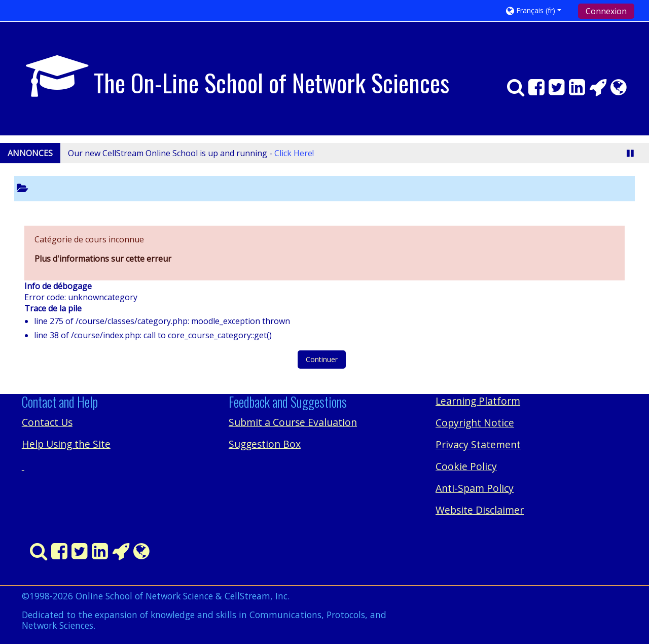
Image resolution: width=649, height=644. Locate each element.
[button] (539, 10)
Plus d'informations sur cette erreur (103, 259)
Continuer (322, 359)
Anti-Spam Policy (475, 488)
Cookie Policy (466, 466)
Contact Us (47, 422)
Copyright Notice (475, 423)
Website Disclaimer (480, 510)
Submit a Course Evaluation (293, 422)
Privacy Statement (478, 444)
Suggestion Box (265, 444)
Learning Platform (478, 401)
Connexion (606, 11)
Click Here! (294, 153)
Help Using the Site (66, 444)
